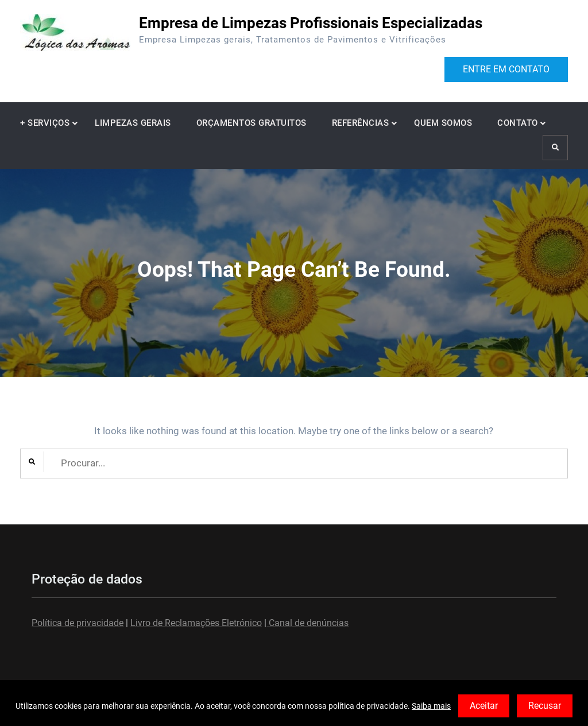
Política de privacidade (78, 623)
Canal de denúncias (307, 623)
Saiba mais (431, 706)
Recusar (545, 706)
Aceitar (484, 706)
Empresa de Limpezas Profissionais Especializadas (311, 23)
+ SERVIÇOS (45, 123)
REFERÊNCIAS (361, 123)
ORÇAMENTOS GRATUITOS (252, 123)
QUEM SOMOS (443, 123)
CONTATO (518, 123)
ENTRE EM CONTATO (506, 69)
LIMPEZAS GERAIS (133, 123)
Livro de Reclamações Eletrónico (196, 623)
